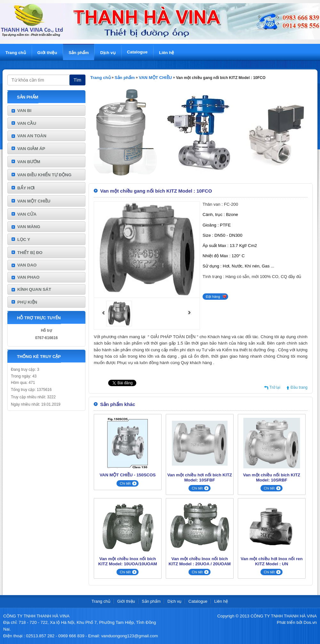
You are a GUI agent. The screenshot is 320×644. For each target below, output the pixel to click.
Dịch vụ (108, 53)
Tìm (77, 80)
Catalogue (137, 52)
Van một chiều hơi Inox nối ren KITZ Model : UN (272, 561)
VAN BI (24, 111)
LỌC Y (24, 239)
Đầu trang (299, 387)
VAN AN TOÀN (32, 136)
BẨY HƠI (26, 188)
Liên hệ (167, 53)
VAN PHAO (28, 277)
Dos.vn (310, 622)
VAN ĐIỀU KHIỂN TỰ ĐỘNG (44, 175)
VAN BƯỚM (29, 162)
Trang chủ (16, 53)
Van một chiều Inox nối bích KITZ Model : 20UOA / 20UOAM (200, 561)
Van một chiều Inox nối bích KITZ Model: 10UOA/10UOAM (128, 561)
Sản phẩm (79, 53)
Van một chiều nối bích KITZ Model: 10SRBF (272, 477)
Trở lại (275, 387)
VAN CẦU (27, 123)
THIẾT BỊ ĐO (30, 253)
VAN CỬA (27, 214)
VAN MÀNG (29, 227)
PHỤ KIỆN (27, 302)
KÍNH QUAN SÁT (34, 289)
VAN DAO (27, 265)
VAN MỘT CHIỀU (34, 201)
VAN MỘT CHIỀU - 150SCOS (128, 475)
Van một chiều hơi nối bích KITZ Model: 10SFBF (200, 477)
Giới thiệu (47, 53)
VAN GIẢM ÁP (31, 149)
